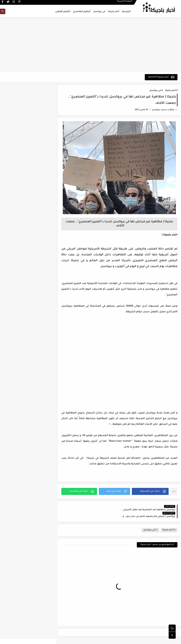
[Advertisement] (90, 45)
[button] (151, 492)
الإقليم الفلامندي (82, 12)
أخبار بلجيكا (114, 12)
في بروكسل (99, 12)
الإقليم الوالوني (63, 12)
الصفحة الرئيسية (125, 3)
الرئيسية (126, 12)
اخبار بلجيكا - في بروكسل (144, 639)
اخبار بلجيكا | (170, 235)
